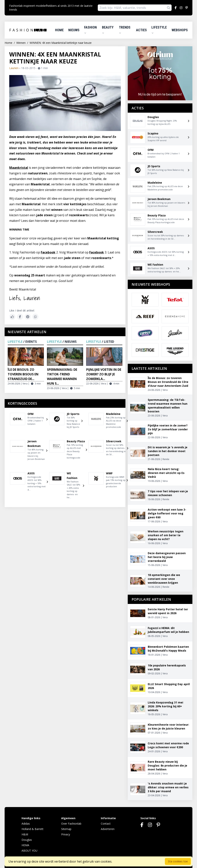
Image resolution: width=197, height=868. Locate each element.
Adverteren (108, 829)
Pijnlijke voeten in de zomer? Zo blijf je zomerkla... (104, 374)
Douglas (27, 840)
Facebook (48, 252)
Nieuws (74, 30)
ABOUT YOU (29, 851)
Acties (141, 30)
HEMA (25, 845)
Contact (106, 824)
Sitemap (66, 829)
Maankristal (19, 168)
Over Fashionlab (71, 824)
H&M (25, 834)
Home (59, 30)
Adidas (26, 824)
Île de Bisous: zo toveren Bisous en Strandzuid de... (23, 374)
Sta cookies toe (178, 861)
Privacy (66, 834)
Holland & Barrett (33, 829)
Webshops (180, 30)
